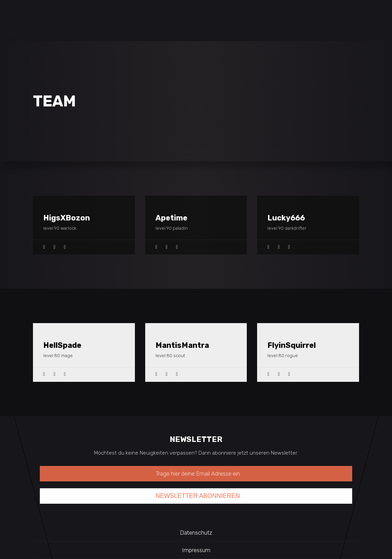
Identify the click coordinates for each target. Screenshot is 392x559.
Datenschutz (196, 533)
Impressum (196, 550)
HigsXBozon (67, 218)
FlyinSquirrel (292, 345)
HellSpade (62, 345)
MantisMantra (182, 345)
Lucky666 (286, 218)
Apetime (171, 218)
